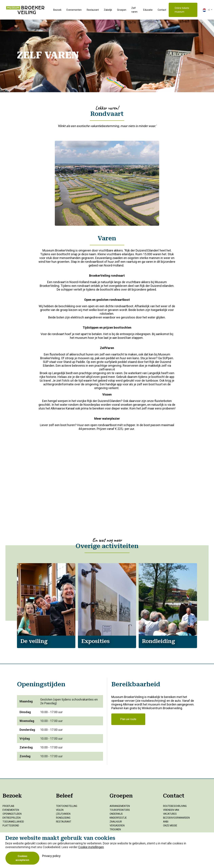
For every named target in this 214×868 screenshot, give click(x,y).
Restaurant (93, 10)
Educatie (148, 10)
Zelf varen (134, 10)
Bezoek (57, 10)
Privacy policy (51, 856)
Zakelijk (108, 10)
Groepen (122, 10)
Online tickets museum (182, 10)
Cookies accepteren (22, 858)
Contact (162, 10)
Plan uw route (128, 719)
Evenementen (74, 10)
